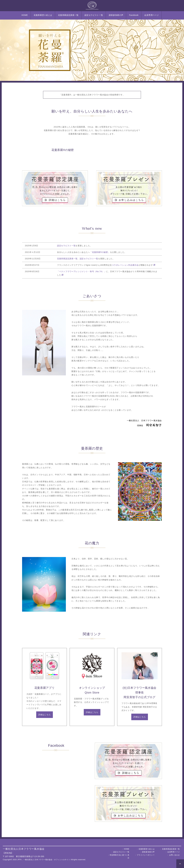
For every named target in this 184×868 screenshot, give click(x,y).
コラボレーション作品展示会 (125, 265)
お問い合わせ (174, 855)
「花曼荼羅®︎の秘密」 (100, 252)
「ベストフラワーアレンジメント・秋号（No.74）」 (82, 271)
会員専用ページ (151, 15)
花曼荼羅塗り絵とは (43, 15)
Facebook (134, 15)
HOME (25, 15)
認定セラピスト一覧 (94, 15)
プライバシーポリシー (146, 855)
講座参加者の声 (116, 15)
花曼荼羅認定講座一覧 (68, 15)
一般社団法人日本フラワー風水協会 (24, 849)
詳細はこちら (44, 715)
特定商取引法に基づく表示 (120, 856)
